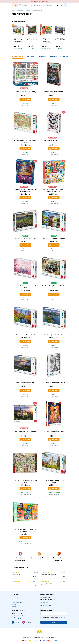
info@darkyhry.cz (17, 618)
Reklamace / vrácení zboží (19, 600)
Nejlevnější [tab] (42, 56)
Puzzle (28, 10)
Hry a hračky (20, 10)
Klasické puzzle (36, 10)
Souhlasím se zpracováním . (54, 618)
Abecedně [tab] (64, 56)
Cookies (14, 604)
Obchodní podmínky (17, 602)
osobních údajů (61, 618)
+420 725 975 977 (17, 613)
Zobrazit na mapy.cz (46, 605)
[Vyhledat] (58, 5)
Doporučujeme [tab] (18, 56)
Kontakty (14, 607)
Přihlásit (54, 622)
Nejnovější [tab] (30, 56)
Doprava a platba (16, 598)
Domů (13, 10)
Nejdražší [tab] (53, 56)
